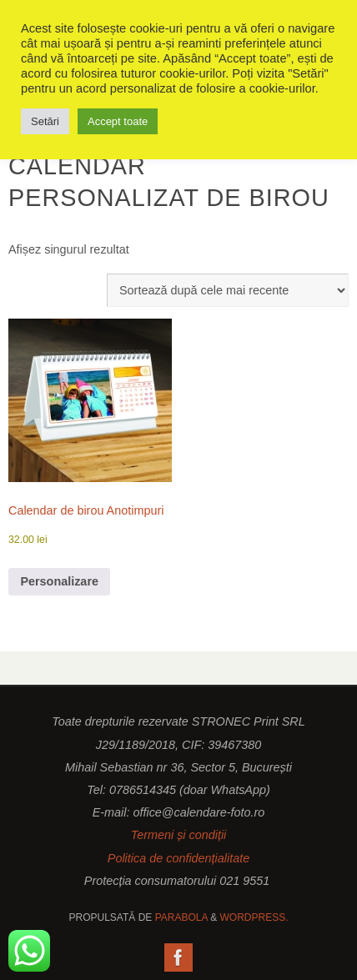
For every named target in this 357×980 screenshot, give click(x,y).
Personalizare (59, 581)
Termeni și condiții (179, 835)
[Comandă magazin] (228, 290)
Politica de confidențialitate (178, 858)
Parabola (181, 917)
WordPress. (254, 917)
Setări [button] (45, 121)
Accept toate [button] (118, 121)
